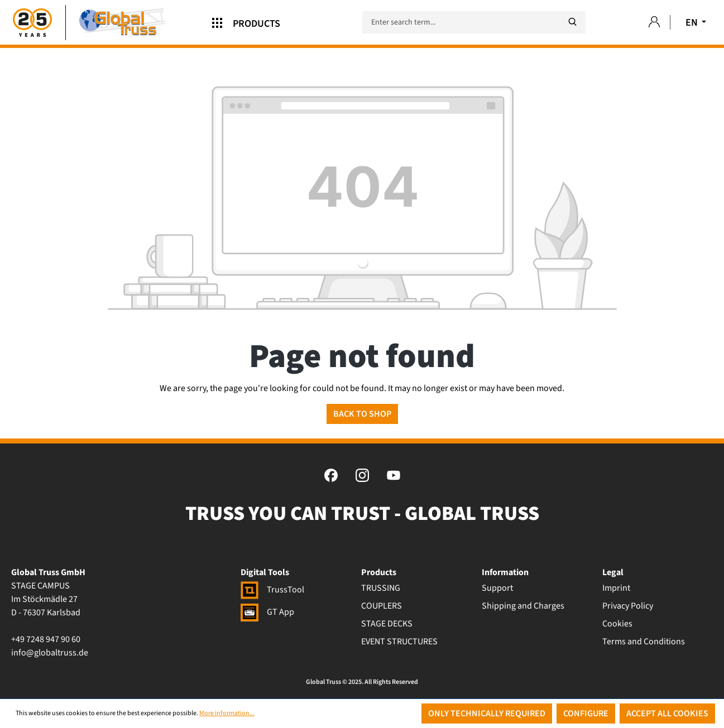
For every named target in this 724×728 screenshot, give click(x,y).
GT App (267, 612)
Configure (586, 713)
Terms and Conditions (644, 642)
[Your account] (654, 23)
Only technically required (487, 713)
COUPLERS (382, 606)
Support (497, 588)
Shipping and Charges (523, 606)
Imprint (616, 588)
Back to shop (362, 414)
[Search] (572, 22)
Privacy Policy (628, 606)
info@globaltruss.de (50, 653)
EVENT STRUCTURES (399, 642)
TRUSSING (381, 588)
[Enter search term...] (474, 22)
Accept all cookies (667, 713)
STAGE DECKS (387, 624)
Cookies (617, 624)
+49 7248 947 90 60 (46, 639)
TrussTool (272, 590)
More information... (227, 713)
